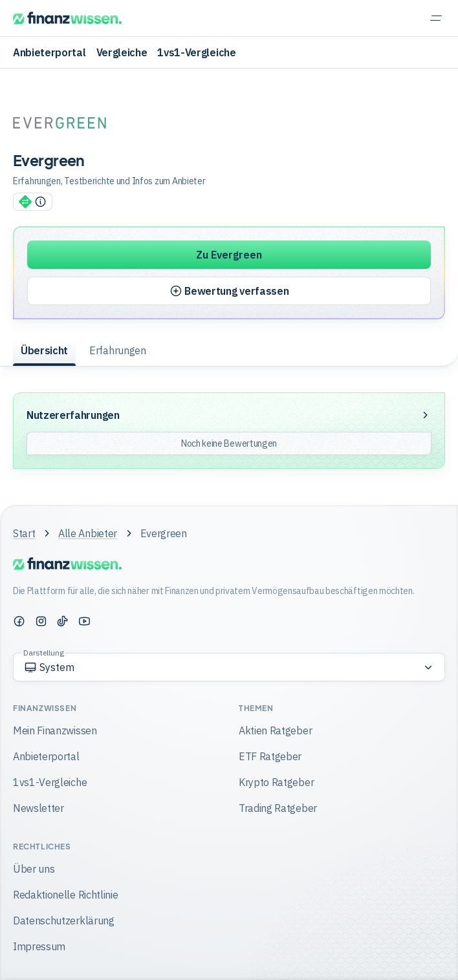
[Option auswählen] (229, 667)
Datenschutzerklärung (64, 921)
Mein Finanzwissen (55, 730)
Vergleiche (122, 52)
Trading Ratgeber (278, 808)
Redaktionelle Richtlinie (65, 895)
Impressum (39, 946)
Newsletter (38, 808)
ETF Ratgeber (270, 756)
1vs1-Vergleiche (196, 52)
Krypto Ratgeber (276, 782)
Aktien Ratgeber (275, 730)
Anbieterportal (49, 52)
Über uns (34, 869)
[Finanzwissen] (67, 18)
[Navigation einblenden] (436, 18)
